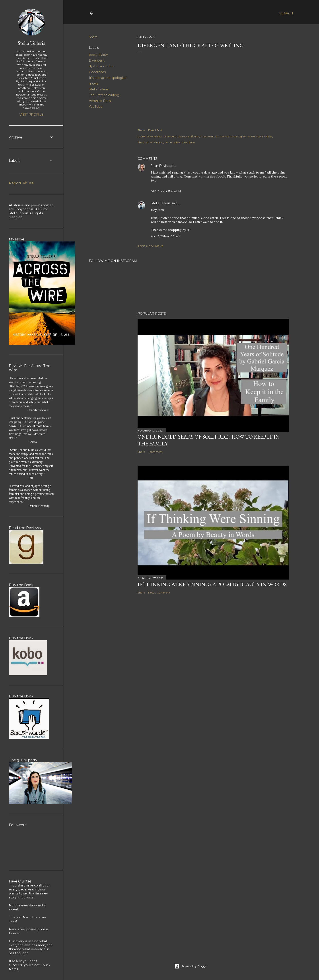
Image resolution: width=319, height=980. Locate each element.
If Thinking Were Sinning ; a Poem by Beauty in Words (212, 584)
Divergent (97, 61)
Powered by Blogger (191, 966)
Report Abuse (21, 183)
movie (94, 84)
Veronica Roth (100, 101)
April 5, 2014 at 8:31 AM (166, 236)
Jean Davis (159, 166)
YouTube (96, 107)
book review (98, 55)
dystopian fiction (102, 66)
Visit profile (31, 115)
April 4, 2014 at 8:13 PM (166, 191)
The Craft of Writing (104, 95)
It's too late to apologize (108, 78)
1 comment (155, 452)
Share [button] (93, 37)
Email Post (155, 130)
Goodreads (97, 72)
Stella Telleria (99, 89)
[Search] (286, 13)
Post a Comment (150, 246)
